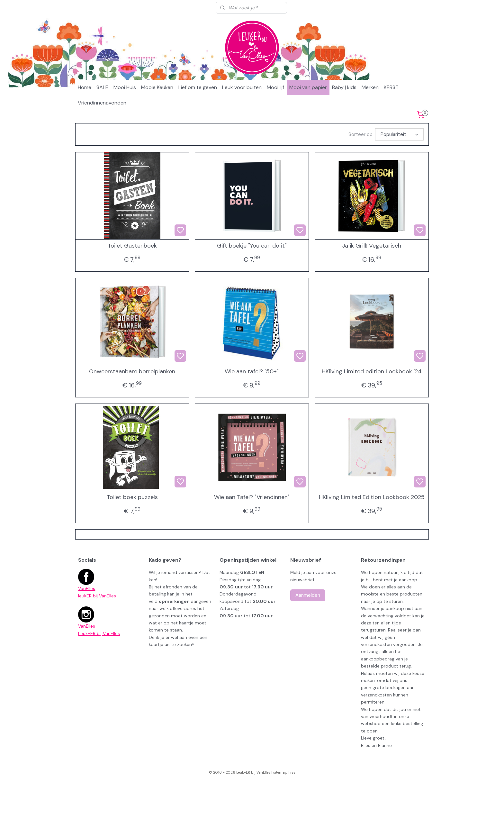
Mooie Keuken (157, 87)
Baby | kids (344, 87)
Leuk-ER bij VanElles (99, 633)
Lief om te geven (198, 87)
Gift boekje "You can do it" (252, 246)
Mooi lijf (275, 87)
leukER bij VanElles (97, 596)
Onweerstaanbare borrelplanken (132, 372)
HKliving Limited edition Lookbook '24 (372, 372)
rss (293, 772)
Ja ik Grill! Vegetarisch (372, 246)
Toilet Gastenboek (132, 246)
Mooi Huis (125, 87)
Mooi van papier (308, 87)
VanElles (87, 588)
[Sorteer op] (399, 134)
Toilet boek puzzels (132, 497)
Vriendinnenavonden (102, 103)
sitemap (280, 772)
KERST (391, 87)
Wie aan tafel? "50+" (252, 372)
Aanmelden (308, 595)
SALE (102, 87)
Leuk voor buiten (242, 87)
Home (85, 87)
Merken (370, 87)
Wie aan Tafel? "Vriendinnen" (252, 497)
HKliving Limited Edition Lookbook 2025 (372, 497)
